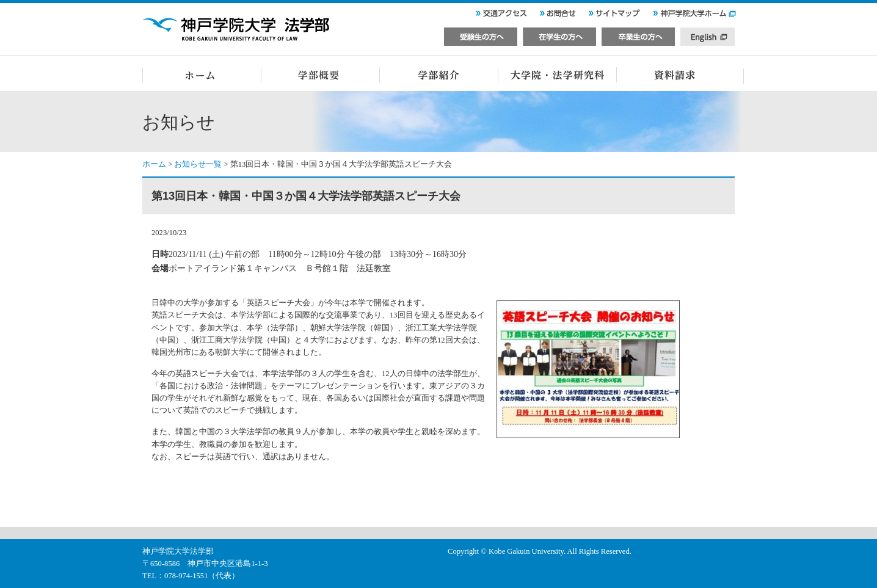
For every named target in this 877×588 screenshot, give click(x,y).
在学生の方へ (559, 34)
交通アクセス (501, 16)
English (708, 34)
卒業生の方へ (638, 34)
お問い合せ (558, 16)
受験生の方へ (481, 34)
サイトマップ (614, 16)
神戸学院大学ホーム (695, 16)
